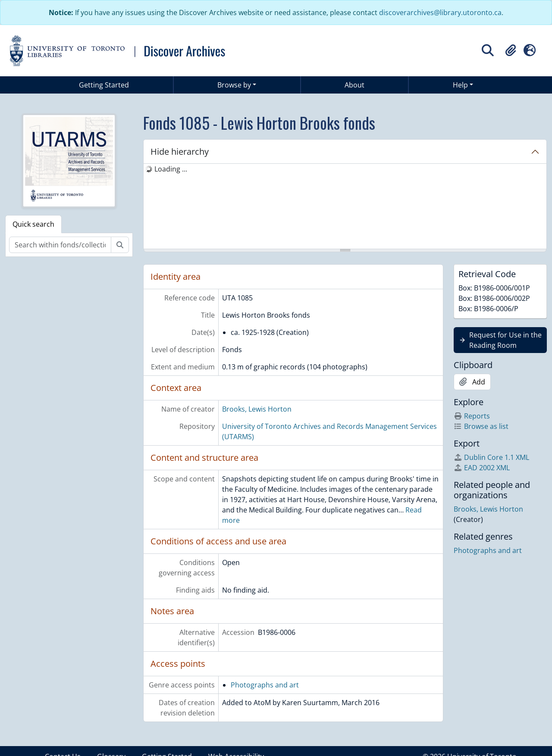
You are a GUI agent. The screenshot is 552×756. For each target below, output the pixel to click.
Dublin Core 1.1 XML (491, 457)
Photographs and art (265, 685)
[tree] (345, 207)
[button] (511, 50)
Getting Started (104, 85)
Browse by (234, 85)
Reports (472, 416)
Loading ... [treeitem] (171, 169)
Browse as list (481, 426)
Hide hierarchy (180, 152)
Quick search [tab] (33, 224)
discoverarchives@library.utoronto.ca (440, 12)
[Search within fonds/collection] (60, 245)
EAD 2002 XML (482, 468)
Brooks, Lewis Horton (257, 409)
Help (460, 85)
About (354, 85)
